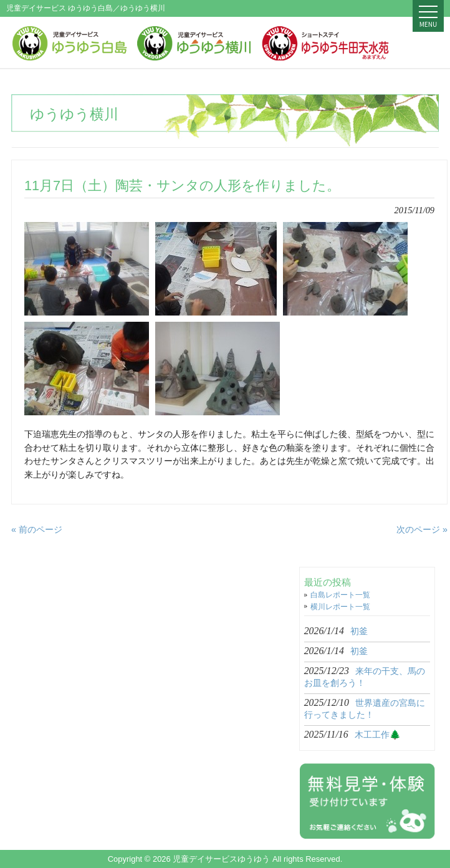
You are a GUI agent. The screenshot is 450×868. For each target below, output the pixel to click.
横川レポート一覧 (340, 607)
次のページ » (422, 529)
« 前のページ (37, 529)
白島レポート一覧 (340, 595)
